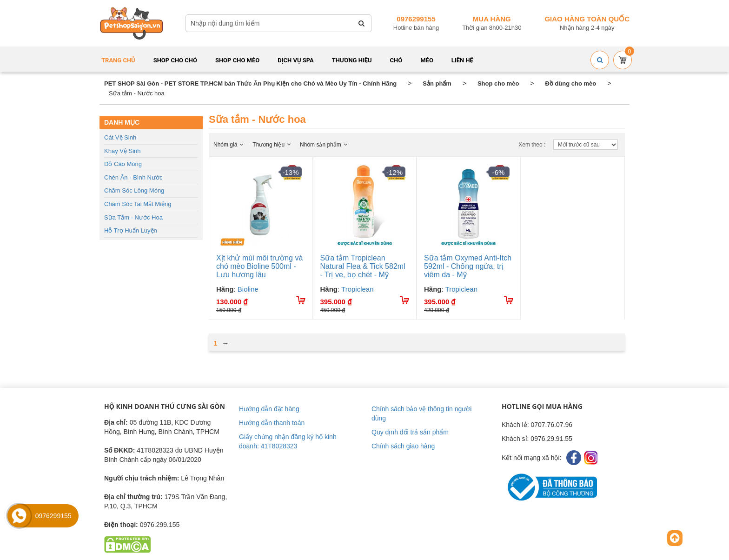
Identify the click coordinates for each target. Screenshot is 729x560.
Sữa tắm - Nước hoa (133, 217)
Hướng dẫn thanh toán (272, 423)
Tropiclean (357, 289)
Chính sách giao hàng (403, 446)
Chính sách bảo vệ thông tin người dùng (421, 413)
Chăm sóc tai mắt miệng (138, 204)
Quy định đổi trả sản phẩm (410, 432)
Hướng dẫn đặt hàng (269, 409)
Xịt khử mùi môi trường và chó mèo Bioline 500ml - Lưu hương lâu (259, 266)
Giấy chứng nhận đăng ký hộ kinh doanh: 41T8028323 (288, 441)
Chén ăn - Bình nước (133, 177)
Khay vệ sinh (123, 151)
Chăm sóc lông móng (134, 190)
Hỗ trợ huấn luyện (131, 230)
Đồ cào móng (123, 164)
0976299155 (416, 19)
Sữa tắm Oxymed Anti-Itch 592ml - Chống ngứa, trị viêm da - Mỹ (468, 266)
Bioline (248, 289)
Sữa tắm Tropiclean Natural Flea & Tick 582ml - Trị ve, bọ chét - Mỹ (363, 266)
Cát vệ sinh (120, 137)
